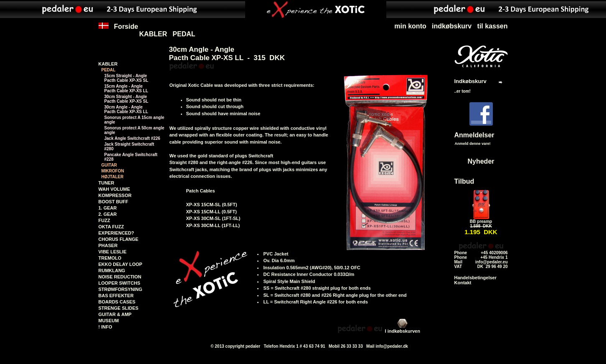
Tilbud (464, 181)
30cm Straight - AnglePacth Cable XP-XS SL (127, 99)
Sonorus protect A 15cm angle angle (134, 120)
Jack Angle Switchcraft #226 (132, 138)
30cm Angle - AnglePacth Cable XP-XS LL (126, 109)
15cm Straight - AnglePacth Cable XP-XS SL (127, 78)
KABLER (153, 34)
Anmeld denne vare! (473, 144)
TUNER (106, 183)
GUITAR (109, 165)
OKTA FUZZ (111, 227)
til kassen (493, 26)
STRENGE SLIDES (119, 308)
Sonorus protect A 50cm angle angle (134, 130)
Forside (118, 30)
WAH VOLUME (114, 189)
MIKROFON (113, 171)
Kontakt (463, 283)
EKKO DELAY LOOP (120, 264)
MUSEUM (109, 321)
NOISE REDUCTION (120, 277)
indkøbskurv (452, 26)
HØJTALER (113, 177)
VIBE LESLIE (113, 252)
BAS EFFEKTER (116, 296)
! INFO (105, 327)
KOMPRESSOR (115, 195)
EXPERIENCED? (117, 233)
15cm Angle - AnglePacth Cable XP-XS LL (126, 88)
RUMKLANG (112, 270)
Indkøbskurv (470, 81)
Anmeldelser (474, 135)
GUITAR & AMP (115, 314)
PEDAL (184, 34)
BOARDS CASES (117, 302)
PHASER (108, 245)
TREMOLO (110, 258)
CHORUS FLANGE (119, 239)
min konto (410, 26)
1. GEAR (108, 208)
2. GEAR (108, 214)
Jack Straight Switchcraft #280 (129, 147)
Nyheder (481, 161)
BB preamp (481, 221)
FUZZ (104, 220)
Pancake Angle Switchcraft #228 (131, 157)
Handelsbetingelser (475, 278)
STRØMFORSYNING (120, 289)
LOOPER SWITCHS (119, 283)
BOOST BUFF (114, 202)
